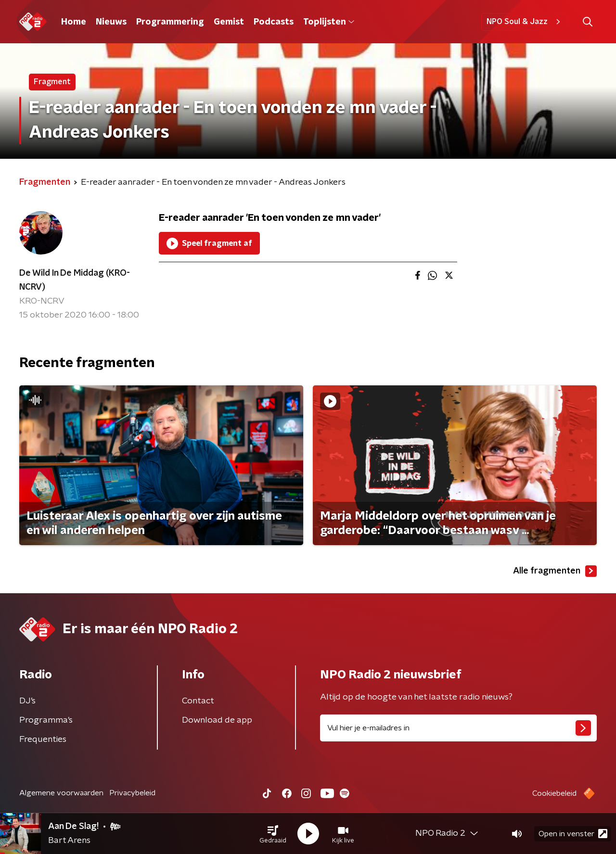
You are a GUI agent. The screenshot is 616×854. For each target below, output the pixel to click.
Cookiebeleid (554, 793)
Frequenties (43, 739)
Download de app (217, 720)
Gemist (229, 22)
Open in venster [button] (573, 834)
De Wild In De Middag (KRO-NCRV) (75, 280)
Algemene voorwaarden (61, 793)
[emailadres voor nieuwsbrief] (458, 728)
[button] (273, 834)
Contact (198, 701)
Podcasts (274, 22)
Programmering (170, 22)
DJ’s (27, 701)
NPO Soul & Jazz (525, 22)
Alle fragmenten (555, 571)
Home (74, 22)
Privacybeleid (132, 793)
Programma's (46, 720)
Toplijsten (329, 22)
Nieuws (111, 22)
